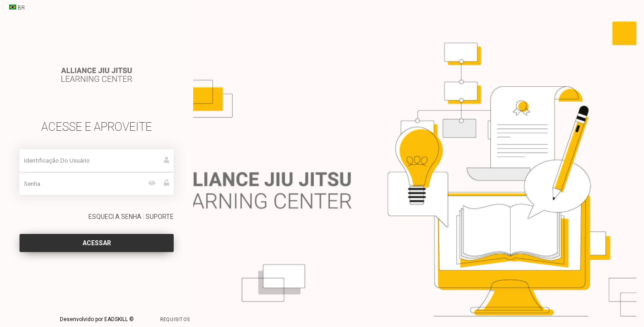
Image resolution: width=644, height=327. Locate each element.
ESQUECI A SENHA (115, 217)
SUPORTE (160, 217)
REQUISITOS (163, 319)
